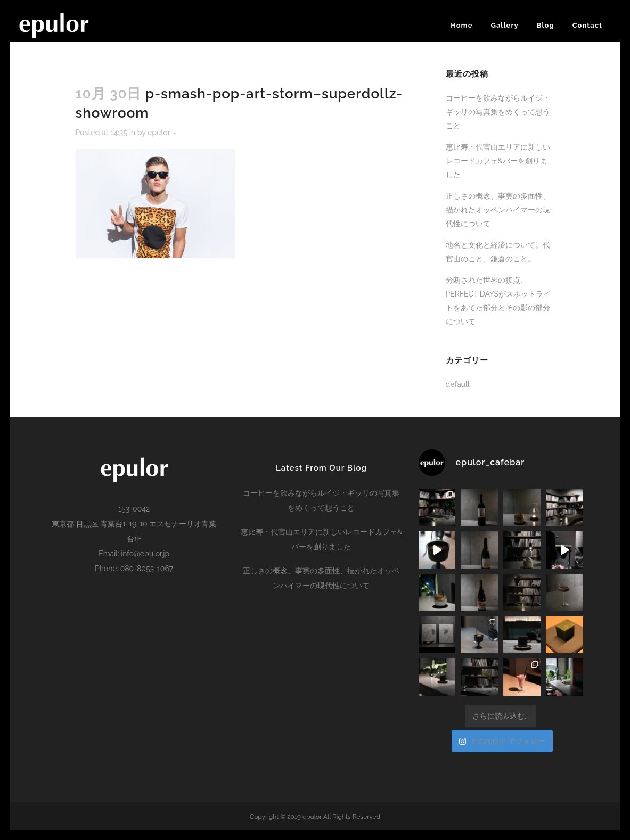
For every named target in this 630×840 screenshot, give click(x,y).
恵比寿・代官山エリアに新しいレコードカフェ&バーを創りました (498, 161)
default (458, 384)
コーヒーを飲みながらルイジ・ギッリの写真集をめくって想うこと (498, 112)
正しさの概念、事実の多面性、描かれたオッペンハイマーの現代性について (498, 210)
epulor (159, 133)
